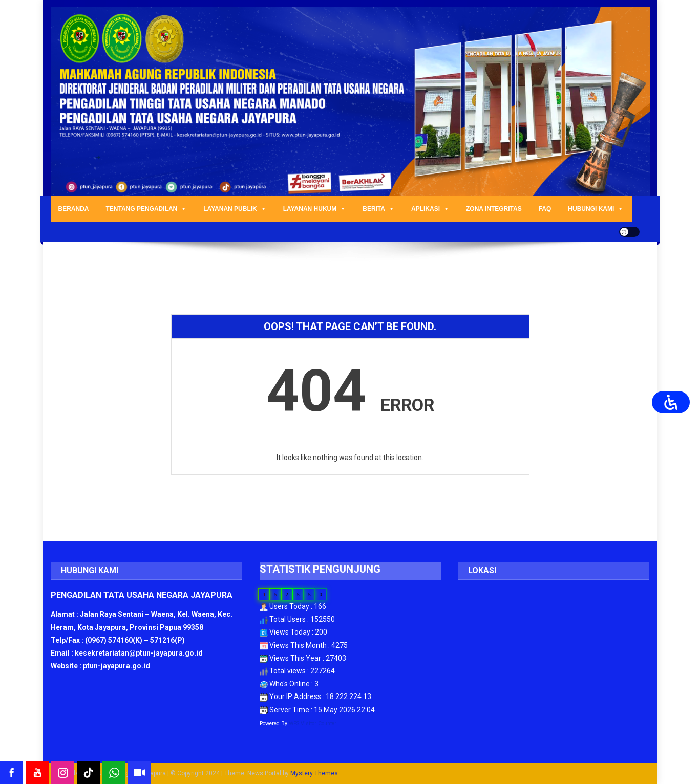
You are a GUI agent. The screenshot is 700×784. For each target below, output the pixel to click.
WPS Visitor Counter (313, 723)
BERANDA (74, 209)
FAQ (545, 209)
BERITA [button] (378, 209)
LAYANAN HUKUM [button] (314, 209)
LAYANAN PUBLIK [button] (235, 209)
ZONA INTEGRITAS (494, 209)
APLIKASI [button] (430, 209)
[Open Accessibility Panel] (671, 402)
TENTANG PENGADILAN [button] (146, 209)
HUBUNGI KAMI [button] (596, 209)
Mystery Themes (314, 773)
